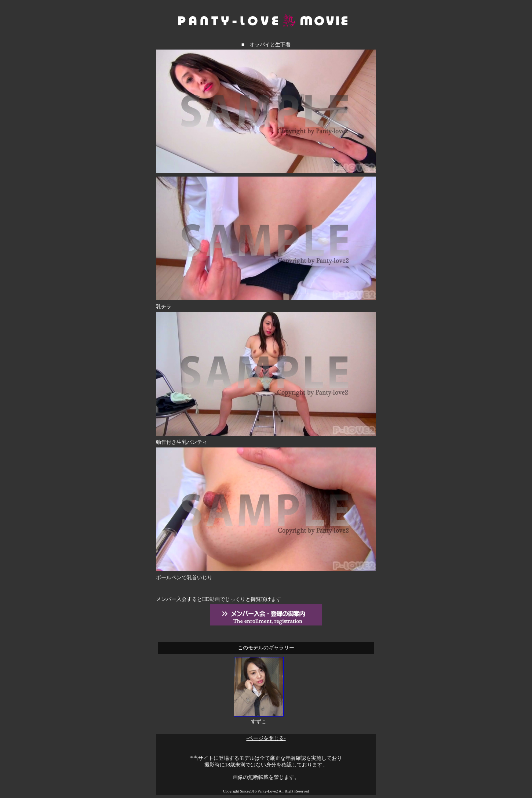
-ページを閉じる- (266, 738)
